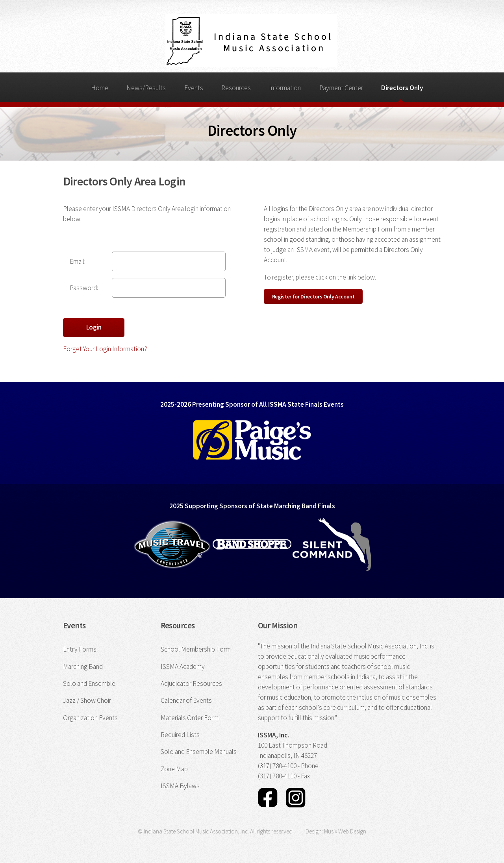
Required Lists (180, 735)
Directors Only (402, 88)
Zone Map (174, 769)
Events (194, 88)
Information (285, 88)
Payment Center (341, 88)
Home (100, 88)
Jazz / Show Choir (87, 700)
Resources (236, 88)
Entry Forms (80, 649)
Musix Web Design (345, 831)
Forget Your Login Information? (105, 349)
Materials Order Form (190, 718)
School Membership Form (196, 649)
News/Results (146, 88)
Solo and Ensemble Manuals (199, 752)
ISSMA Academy (183, 667)
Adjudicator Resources (191, 683)
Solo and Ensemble (89, 683)
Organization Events (90, 718)
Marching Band (83, 667)
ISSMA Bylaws (180, 786)
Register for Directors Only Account (313, 296)
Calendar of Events (186, 700)
